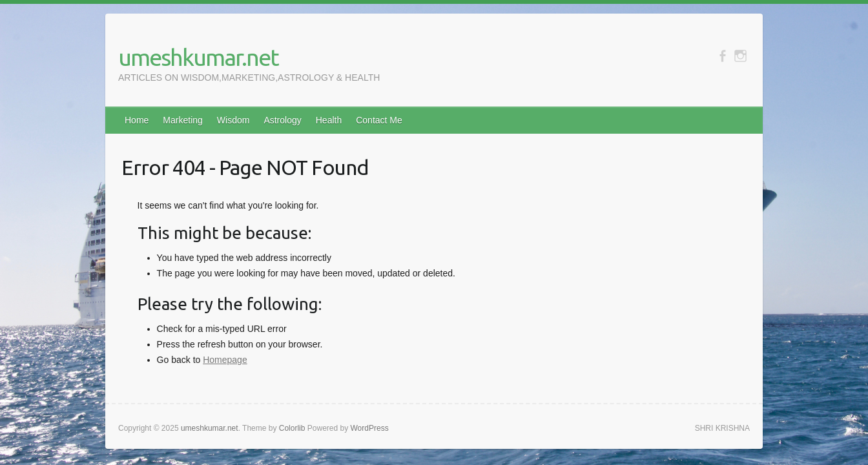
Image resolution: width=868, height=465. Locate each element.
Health (329, 120)
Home (137, 120)
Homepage (225, 360)
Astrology (282, 120)
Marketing (182, 120)
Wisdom (233, 120)
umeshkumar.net (198, 57)
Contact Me (379, 120)
